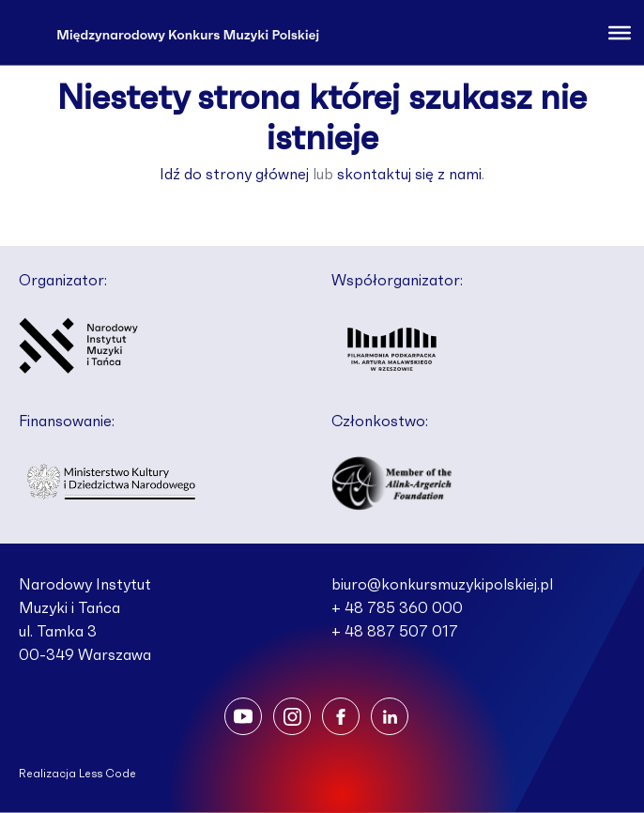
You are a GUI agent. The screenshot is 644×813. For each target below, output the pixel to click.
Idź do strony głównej (234, 175)
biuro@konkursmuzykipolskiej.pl (442, 585)
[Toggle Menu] (620, 32)
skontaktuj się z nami (409, 175)
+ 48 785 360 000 (397, 608)
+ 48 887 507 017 (395, 632)
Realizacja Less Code (77, 774)
